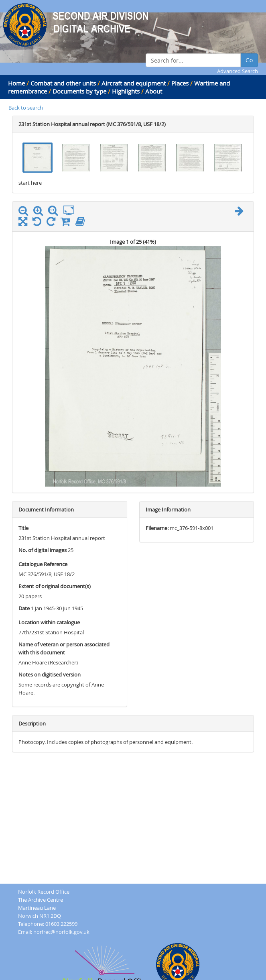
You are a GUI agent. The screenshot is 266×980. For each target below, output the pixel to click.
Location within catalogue (49, 622)
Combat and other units (63, 83)
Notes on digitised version (50, 674)
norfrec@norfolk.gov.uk (61, 932)
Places (180, 83)
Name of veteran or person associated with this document (64, 648)
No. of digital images (43, 550)
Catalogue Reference (43, 564)
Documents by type (79, 91)
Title (23, 528)
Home (16, 83)
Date (24, 608)
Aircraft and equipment (134, 83)
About (154, 91)
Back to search (26, 108)
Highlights (126, 91)
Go (249, 60)
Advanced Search (238, 71)
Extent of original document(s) (55, 586)
